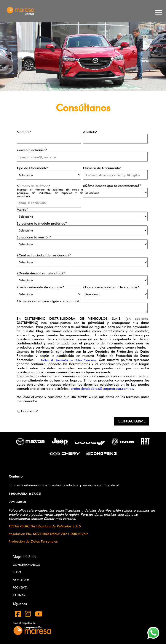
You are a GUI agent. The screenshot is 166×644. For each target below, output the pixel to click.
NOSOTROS (21, 580)
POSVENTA (20, 587)
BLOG (17, 572)
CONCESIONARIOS (26, 565)
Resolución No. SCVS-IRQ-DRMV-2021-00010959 (48, 534)
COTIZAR (19, 595)
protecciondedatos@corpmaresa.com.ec (102, 389)
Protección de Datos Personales (33, 541)
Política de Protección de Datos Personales (69, 360)
